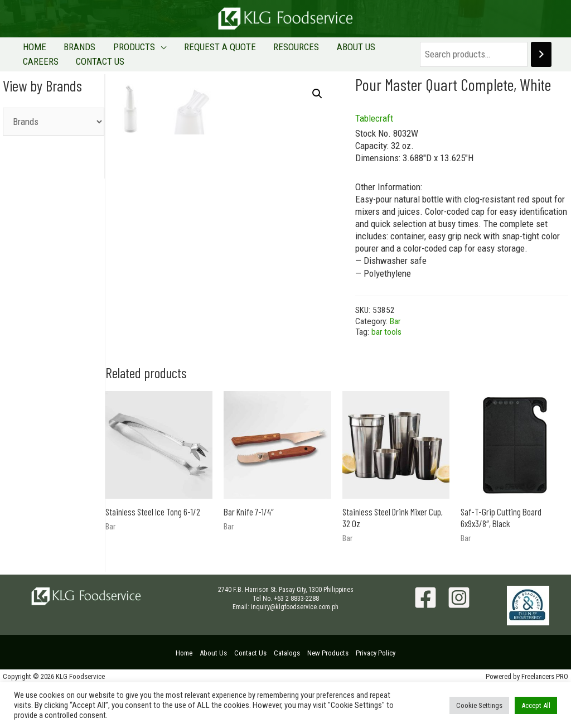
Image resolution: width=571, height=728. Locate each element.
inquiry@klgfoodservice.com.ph (295, 650)
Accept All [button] (536, 705)
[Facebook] (425, 641)
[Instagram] (459, 641)
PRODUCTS (118, 50)
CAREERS (369, 50)
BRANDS (70, 50)
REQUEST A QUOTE (197, 50)
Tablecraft (374, 131)
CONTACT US (44, 71)
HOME (31, 50)
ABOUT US (320, 50)
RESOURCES (267, 50)
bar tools (386, 345)
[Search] (541, 61)
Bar (395, 334)
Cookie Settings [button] (479, 705)
